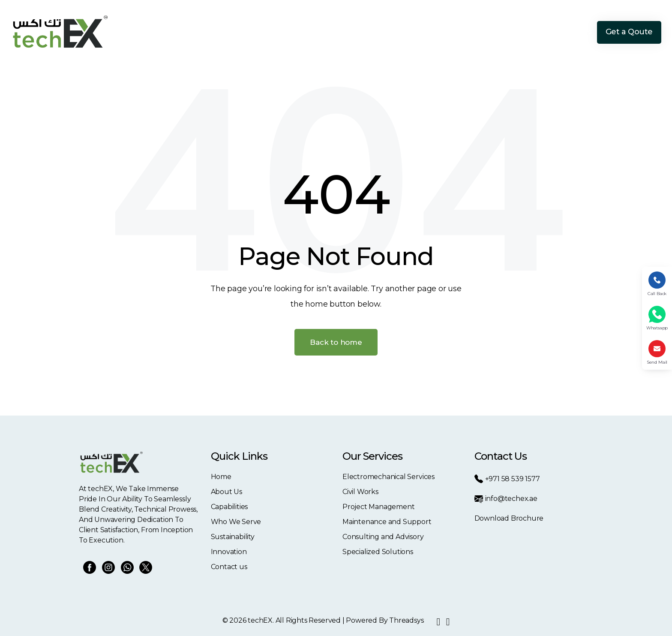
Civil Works (360, 492)
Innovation (526, 32)
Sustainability (476, 32)
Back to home (336, 342)
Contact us (229, 567)
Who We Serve (420, 32)
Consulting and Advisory (383, 537)
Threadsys (406, 620)
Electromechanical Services (388, 477)
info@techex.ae (506, 499)
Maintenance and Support (387, 522)
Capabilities (365, 32)
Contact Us (573, 32)
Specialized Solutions (378, 552)
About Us (320, 32)
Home (283, 32)
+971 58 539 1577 (507, 479)
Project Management (379, 507)
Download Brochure (509, 518)
